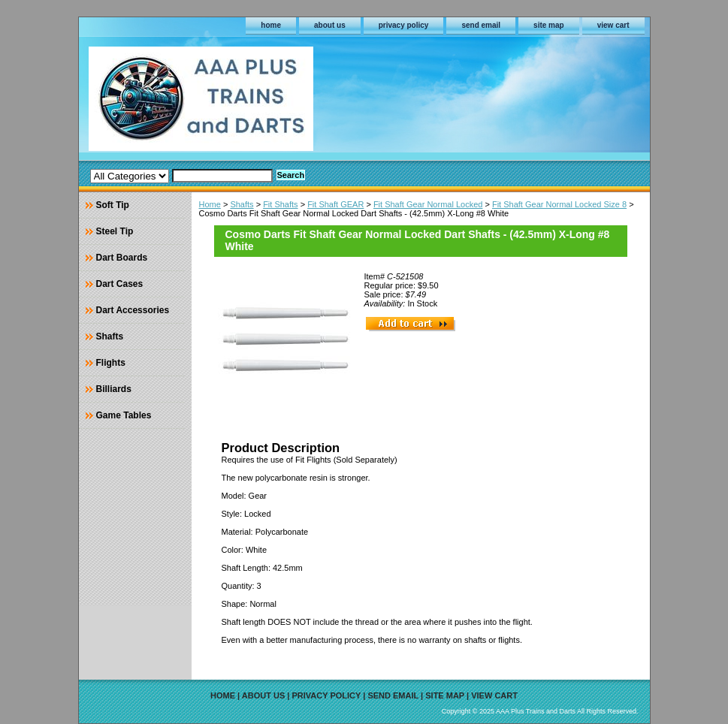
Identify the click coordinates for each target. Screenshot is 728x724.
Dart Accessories (133, 310)
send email (481, 25)
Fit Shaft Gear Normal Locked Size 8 (559, 204)
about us (330, 25)
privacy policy (404, 25)
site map (549, 25)
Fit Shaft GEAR (335, 204)
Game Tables (124, 415)
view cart (613, 25)
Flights (111, 363)
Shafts (242, 204)
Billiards (114, 389)
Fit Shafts (280, 204)
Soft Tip (113, 205)
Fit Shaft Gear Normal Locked (428, 204)
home (271, 25)
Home (210, 204)
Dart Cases (120, 284)
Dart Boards (122, 258)
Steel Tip (115, 231)
